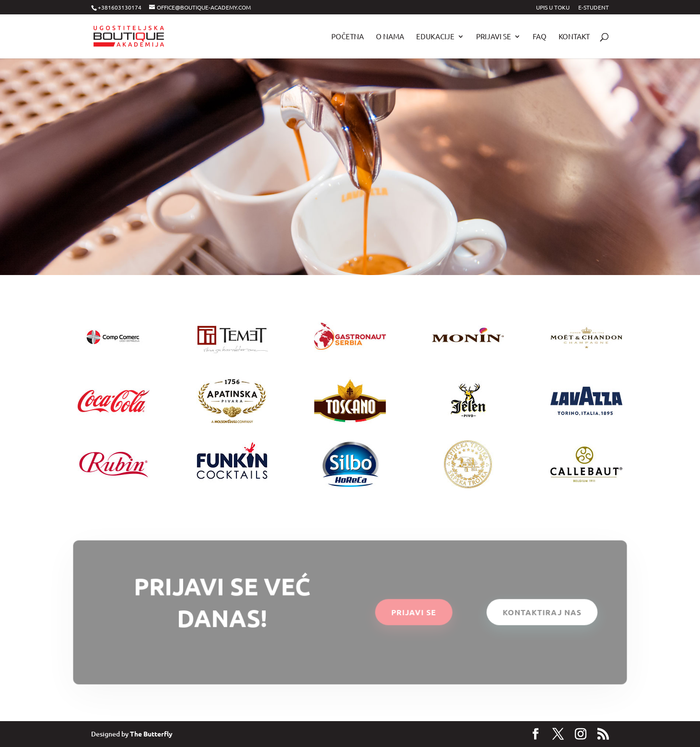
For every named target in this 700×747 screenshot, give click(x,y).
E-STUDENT (594, 8)
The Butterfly (151, 734)
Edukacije (435, 37)
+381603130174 (120, 7)
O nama (390, 37)
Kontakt (574, 37)
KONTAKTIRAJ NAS (541, 612)
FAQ (540, 37)
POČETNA (348, 37)
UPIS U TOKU (553, 8)
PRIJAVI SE (414, 612)
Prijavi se (494, 37)
